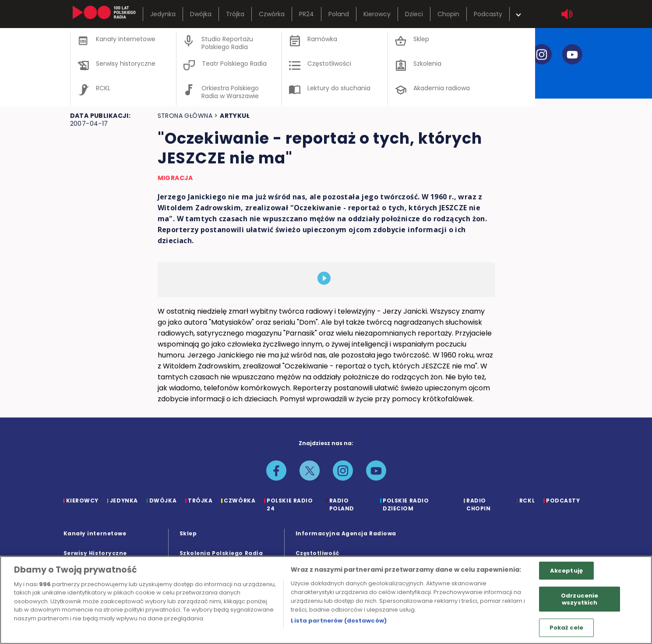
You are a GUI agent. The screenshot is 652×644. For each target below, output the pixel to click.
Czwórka (272, 14)
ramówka (211, 79)
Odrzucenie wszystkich (580, 599)
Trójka (235, 14)
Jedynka (163, 14)
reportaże (283, 79)
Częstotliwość (317, 553)
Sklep (188, 533)
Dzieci (414, 14)
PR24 (307, 14)
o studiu (93, 79)
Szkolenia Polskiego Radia (221, 553)
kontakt (361, 79)
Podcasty (488, 14)
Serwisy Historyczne (95, 553)
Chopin (448, 14)
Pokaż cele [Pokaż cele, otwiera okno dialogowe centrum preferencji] (566, 628)
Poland (339, 14)
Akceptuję (566, 571)
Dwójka (201, 14)
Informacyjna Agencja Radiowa (346, 533)
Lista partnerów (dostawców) (339, 621)
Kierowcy (377, 14)
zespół (150, 79)
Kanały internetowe (95, 533)
